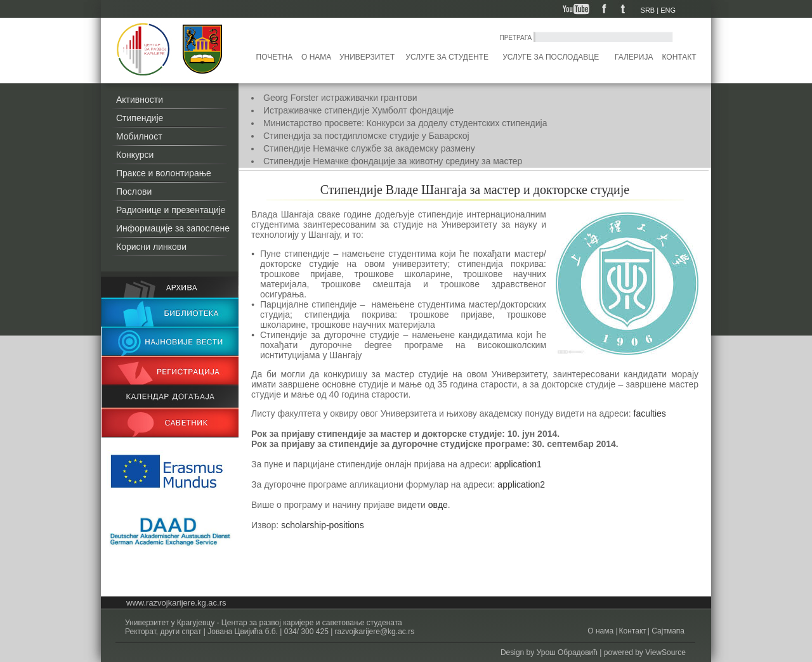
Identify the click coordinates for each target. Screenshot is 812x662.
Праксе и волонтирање (164, 173)
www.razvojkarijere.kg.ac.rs (176, 603)
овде (438, 505)
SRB (648, 10)
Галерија (634, 57)
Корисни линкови (151, 247)
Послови (134, 191)
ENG (668, 10)
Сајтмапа (667, 631)
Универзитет (367, 57)
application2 (520, 484)
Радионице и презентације (171, 210)
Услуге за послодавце (551, 57)
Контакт (679, 57)
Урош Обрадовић (567, 652)
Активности (140, 100)
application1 (517, 464)
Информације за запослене (173, 228)
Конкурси (135, 155)
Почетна (275, 57)
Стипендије (140, 118)
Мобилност (139, 136)
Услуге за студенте (447, 57)
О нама (316, 57)
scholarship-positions (323, 525)
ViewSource (665, 652)
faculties (650, 413)
